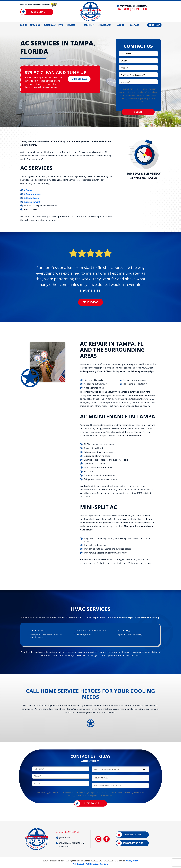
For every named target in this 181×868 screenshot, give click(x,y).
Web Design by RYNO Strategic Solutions (90, 864)
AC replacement (32, 202)
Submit (138, 112)
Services (71, 25)
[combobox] (138, 75)
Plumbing (35, 25)
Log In (23, 25)
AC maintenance (32, 194)
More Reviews (90, 302)
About (121, 25)
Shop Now (154, 25)
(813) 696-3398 (132, 9)
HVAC (61, 25)
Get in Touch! (91, 803)
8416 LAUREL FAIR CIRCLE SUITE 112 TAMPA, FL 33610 (72, 845)
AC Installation (31, 198)
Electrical (49, 25)
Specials (88, 25)
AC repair (29, 190)
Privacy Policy (132, 861)
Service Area (105, 25)
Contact (134, 25)
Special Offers (133, 835)
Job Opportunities (133, 843)
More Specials (79, 79)
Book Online (38, 12)
